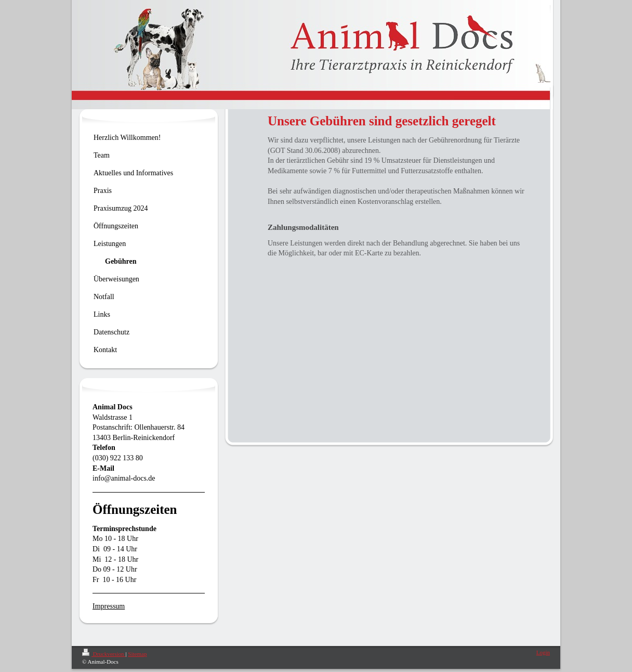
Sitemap (137, 654)
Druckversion (104, 654)
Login (543, 652)
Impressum (109, 606)
